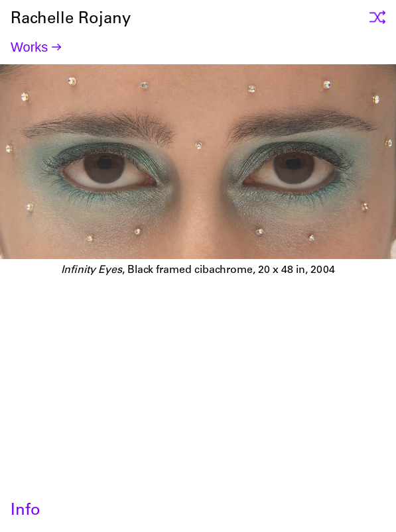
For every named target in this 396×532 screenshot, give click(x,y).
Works (29, 47)
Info (26, 511)
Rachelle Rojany (198, 365)
